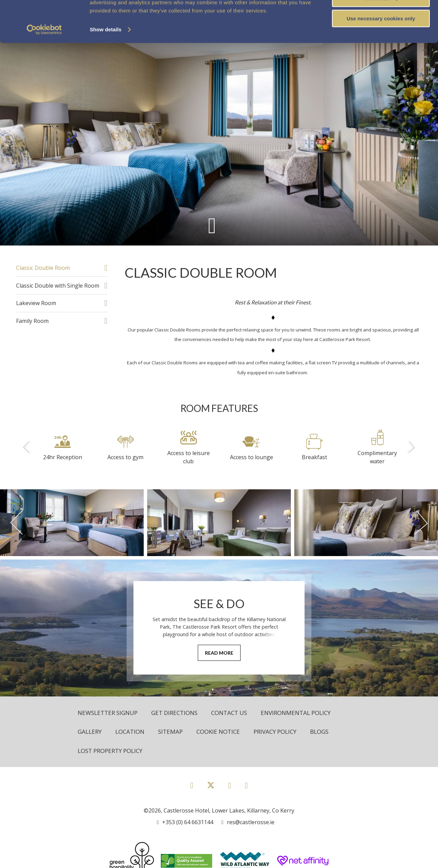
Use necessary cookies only (381, 57)
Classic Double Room (43, 268)
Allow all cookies (381, 17)
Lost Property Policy (110, 751)
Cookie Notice (218, 732)
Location (130, 732)
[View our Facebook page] (192, 785)
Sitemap (170, 732)
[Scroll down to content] (212, 225)
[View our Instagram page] (230, 785)
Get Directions (174, 713)
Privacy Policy (275, 732)
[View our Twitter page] (211, 788)
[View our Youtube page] (246, 785)
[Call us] (185, 822)
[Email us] (248, 822)
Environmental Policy (296, 713)
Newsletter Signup (108, 713)
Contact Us (229, 713)
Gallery (90, 732)
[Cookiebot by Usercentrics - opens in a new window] (44, 68)
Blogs (319, 732)
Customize (381, 37)
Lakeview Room (36, 303)
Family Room (32, 321)
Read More (219, 653)
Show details (106, 68)
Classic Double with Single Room (58, 286)
